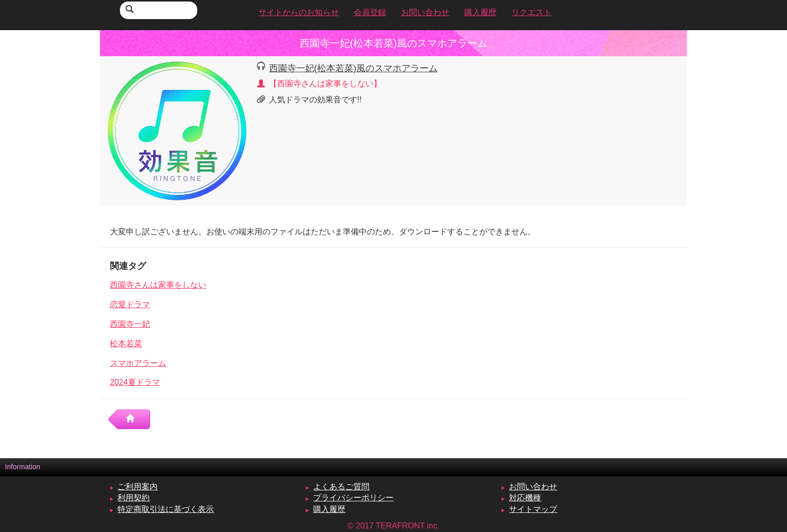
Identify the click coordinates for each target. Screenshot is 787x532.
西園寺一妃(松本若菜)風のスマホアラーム (353, 68)
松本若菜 (126, 344)
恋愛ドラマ (130, 304)
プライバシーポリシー (353, 498)
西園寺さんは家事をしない (158, 285)
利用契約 (134, 498)
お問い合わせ (533, 487)
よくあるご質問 (341, 487)
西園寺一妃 (130, 324)
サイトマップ (533, 509)
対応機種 (525, 498)
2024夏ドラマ (135, 382)
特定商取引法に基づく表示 (166, 509)
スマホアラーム (138, 363)
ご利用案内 (138, 487)
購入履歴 (329, 509)
